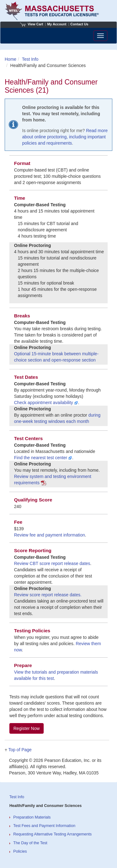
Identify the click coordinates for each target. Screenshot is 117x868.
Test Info (30, 59)
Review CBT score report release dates (52, 563)
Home (10, 59)
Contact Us (80, 24)
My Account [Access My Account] (57, 24)
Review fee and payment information (49, 535)
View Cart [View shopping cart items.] (32, 24)
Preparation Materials (32, 817)
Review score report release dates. (48, 595)
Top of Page (20, 750)
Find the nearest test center (43, 458)
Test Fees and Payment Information (44, 826)
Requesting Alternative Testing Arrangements (53, 834)
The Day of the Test (30, 843)
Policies (20, 851)
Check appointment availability (46, 403)
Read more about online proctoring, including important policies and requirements (65, 137)
